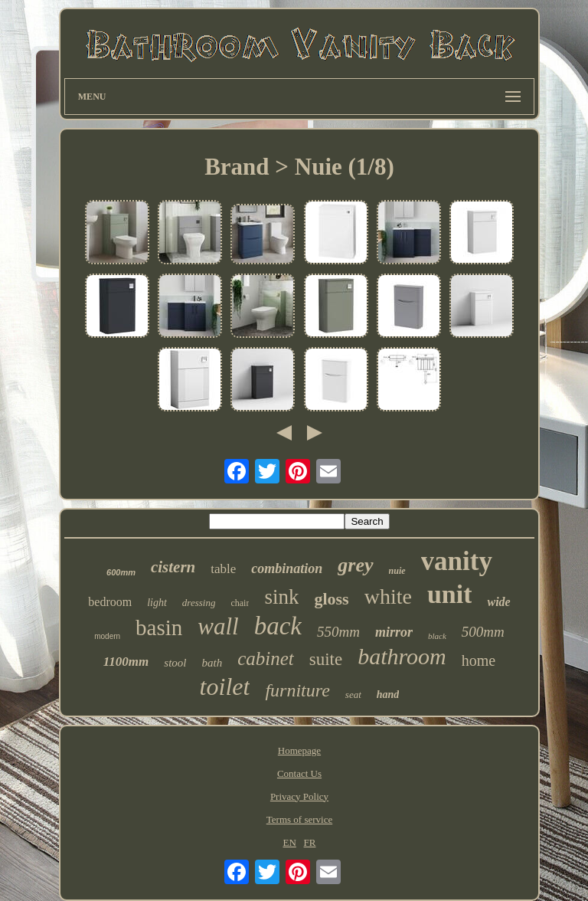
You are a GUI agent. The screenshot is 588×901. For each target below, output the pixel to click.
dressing (199, 603)
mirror (394, 632)
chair (240, 603)
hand (388, 695)
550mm (338, 632)
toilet (225, 686)
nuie (397, 571)
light (157, 603)
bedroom (110, 602)
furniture (297, 690)
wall (218, 626)
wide (498, 602)
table (223, 569)
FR (310, 842)
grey (355, 565)
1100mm (126, 662)
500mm (483, 632)
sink (281, 597)
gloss (331, 599)
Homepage (299, 750)
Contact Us (299, 773)
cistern (173, 567)
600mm (121, 572)
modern (107, 636)
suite (326, 659)
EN (289, 842)
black (437, 636)
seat (353, 695)
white (388, 596)
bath (212, 663)
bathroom (402, 656)
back (278, 626)
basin (159, 627)
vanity (457, 561)
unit (450, 594)
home (479, 660)
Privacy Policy (299, 796)
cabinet (266, 659)
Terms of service (299, 819)
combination (287, 568)
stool (175, 663)
